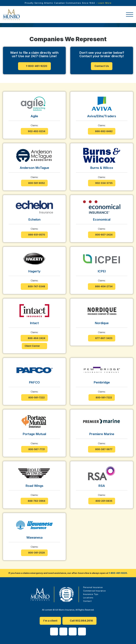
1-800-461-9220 (118, 573)
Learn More (105, 3)
